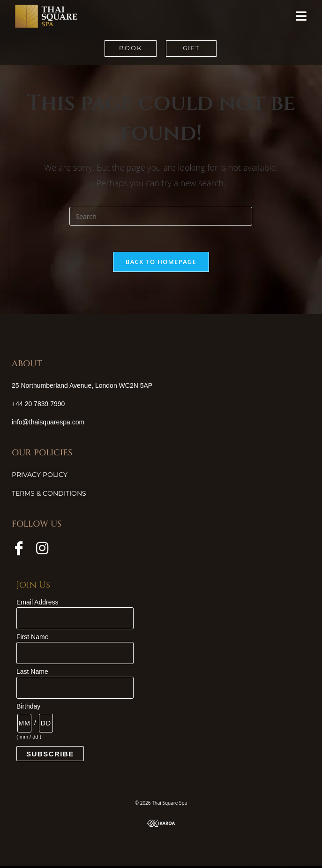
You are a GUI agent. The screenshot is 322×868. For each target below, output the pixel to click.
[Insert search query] (161, 216)
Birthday (28, 709)
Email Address (37, 604)
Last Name (32, 674)
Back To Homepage (161, 264)
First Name (32, 639)
